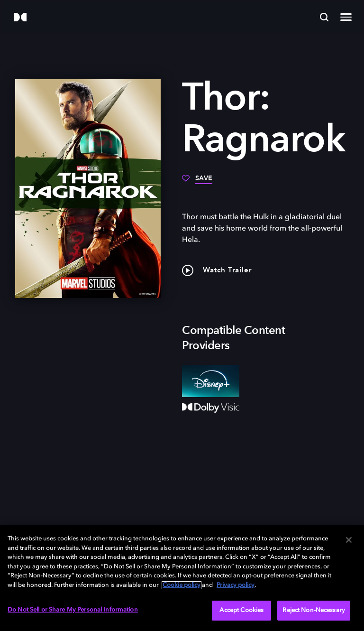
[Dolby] (20, 18)
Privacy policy (236, 585)
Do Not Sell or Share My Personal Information (73, 610)
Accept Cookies (241, 610)
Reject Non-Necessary (314, 610)
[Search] (324, 17)
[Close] (349, 540)
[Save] (197, 182)
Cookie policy (182, 585)
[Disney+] (211, 381)
